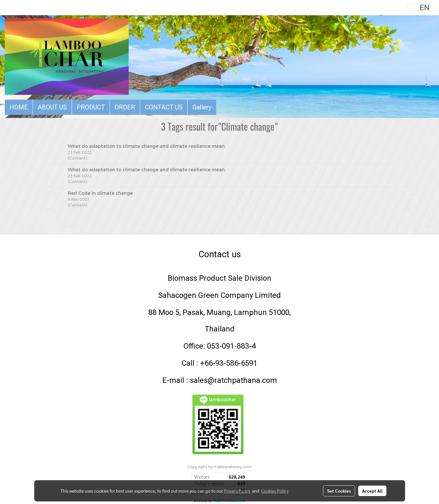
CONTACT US (164, 107)
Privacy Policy (237, 491)
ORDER (125, 107)
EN (419, 8)
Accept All (372, 491)
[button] (222, 107)
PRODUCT (91, 107)
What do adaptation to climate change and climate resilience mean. (147, 146)
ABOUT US (52, 107)
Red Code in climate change (100, 193)
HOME (19, 107)
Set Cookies (339, 491)
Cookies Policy (275, 491)
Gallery (202, 107)
